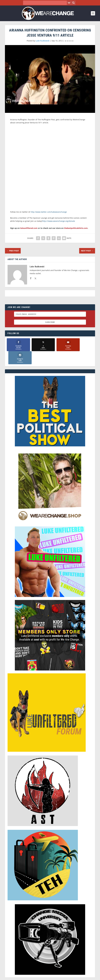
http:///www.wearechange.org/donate (59, 221)
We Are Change (53, 974)
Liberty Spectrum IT (68, 977)
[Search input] (46, 3)
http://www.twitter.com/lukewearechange (49, 212)
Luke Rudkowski (43, 41)
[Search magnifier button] (73, 3)
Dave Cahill (38, 977)
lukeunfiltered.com (29, 228)
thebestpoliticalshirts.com (76, 228)
